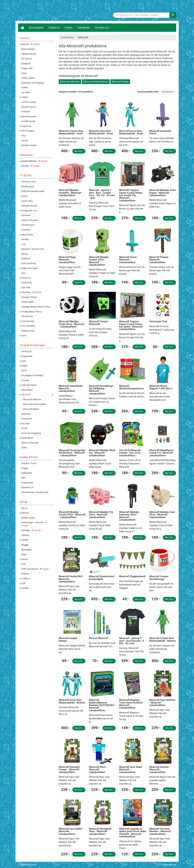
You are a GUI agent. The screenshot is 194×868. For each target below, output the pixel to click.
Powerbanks (27, 483)
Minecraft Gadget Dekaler (68, 639)
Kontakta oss (102, 28)
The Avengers (28, 131)
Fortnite (25, 380)
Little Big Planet (29, 385)
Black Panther (28, 49)
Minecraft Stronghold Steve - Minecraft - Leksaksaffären (100, 831)
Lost (23, 244)
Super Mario (27, 438)
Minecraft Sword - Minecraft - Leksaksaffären (129, 260)
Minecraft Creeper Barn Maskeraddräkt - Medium (163, 639)
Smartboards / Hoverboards (35, 492)
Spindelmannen (29, 116)
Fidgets (25, 468)
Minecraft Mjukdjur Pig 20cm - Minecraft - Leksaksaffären (101, 515)
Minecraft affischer (32, 399)
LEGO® (25, 540)
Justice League (29, 102)
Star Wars (31, 292)
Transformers (28, 321)
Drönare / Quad (29, 463)
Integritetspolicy (169, 865)
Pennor (25, 559)
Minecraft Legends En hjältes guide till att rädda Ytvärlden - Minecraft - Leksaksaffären (133, 833)
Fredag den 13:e (29, 211)
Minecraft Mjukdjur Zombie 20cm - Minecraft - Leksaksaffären (72, 515)
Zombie (25, 588)
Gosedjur (31, 530)
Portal (24, 428)
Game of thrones (30, 220)
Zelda (24, 447)
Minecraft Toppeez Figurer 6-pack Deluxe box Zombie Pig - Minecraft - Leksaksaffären (131, 195)
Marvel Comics (29, 107)
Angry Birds (27, 356)
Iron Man (26, 92)
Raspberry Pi (28, 487)
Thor (24, 136)
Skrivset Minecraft (99, 638)
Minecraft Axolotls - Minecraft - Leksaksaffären (160, 770)
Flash (24, 73)
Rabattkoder (84, 28)
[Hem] (22, 28)
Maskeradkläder (34, 161)
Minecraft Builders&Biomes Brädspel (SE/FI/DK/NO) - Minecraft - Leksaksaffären (102, 705)
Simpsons (26, 278)
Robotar (25, 574)
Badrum (25, 513)
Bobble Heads (28, 518)
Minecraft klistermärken (35, 404)
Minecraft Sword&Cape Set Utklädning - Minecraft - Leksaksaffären (101, 390)
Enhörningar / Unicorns (34, 524)
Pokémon (26, 259)
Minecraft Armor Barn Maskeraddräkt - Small (131, 132)
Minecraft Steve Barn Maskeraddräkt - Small (101, 132)
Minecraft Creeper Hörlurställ (98, 323)
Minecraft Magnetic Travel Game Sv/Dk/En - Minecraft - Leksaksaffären (132, 704)
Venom (25, 141)
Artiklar (69, 28)
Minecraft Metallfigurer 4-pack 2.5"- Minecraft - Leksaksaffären (162, 453)
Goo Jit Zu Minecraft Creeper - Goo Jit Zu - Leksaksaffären (130, 453)
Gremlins (26, 230)
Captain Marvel (29, 54)
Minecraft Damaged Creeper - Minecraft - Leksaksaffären (70, 770)
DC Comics (27, 59)
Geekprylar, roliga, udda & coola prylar (43, 11)
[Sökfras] (141, 15)
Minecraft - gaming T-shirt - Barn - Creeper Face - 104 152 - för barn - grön (102, 194)
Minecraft (26, 395)
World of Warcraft (30, 443)
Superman (26, 126)
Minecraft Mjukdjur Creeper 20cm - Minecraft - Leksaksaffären (99, 261)
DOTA (24, 371)
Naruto (25, 254)
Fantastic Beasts (29, 206)
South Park (27, 283)
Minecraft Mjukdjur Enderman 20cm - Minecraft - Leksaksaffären (129, 516)
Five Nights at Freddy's (32, 375)
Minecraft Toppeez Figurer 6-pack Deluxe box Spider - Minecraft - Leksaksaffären (132, 325)
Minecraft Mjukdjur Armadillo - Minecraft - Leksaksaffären (71, 193)
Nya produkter (36, 28)
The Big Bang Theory (31, 312)
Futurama (26, 215)
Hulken (25, 87)
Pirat (24, 564)
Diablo (24, 366)
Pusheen (26, 112)
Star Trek (26, 288)
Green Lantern (28, 78)
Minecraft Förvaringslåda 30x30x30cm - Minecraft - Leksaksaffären (72, 453)
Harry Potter (27, 235)
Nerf (23, 478)
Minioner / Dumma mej (33, 249)
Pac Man (26, 424)
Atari (24, 361)
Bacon (24, 508)
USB (23, 583)
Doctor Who (27, 201)
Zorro (24, 335)
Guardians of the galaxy (33, 83)
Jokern (25, 97)
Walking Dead (28, 331)
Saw (23, 273)
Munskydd (26, 550)
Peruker (30, 166)
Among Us (26, 351)
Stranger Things (29, 297)
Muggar (25, 545)
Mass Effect (27, 390)
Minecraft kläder (31, 409)
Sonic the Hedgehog (31, 433)
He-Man (25, 239)
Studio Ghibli (28, 302)
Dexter (24, 196)
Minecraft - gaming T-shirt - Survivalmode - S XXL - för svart (131, 641)
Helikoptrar (27, 473)
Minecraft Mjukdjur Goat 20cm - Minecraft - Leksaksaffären (162, 515)
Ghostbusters (28, 225)
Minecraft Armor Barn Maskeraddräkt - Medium (72, 701)
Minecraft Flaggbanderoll (132, 576)
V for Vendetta (28, 326)
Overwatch (27, 419)
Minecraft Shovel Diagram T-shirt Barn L (161, 387)
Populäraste (168, 92)
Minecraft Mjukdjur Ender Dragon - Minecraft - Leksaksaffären (163, 193)
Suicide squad (28, 121)
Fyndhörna (54, 28)
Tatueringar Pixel (158, 321)
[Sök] (173, 15)
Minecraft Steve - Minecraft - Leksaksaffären (98, 770)
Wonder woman (29, 145)
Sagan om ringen (30, 268)
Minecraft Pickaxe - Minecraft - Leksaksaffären (160, 260)
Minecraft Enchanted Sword (160, 132)
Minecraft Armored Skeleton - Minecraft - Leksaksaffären (161, 831)
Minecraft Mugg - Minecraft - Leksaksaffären (68, 260)
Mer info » (79, 151)
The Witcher (27, 316)
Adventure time (29, 182)
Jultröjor (25, 535)
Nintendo (26, 414)
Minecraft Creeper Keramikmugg (159, 578)
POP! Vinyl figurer (35, 569)
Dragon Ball (27, 68)
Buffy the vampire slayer (33, 191)
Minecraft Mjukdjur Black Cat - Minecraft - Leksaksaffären (102, 453)
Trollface (26, 578)
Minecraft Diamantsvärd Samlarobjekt (102, 578)
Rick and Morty (29, 263)
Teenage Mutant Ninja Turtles (36, 307)
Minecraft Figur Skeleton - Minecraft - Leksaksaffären (162, 703)
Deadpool (26, 64)
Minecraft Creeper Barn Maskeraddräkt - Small (71, 132)
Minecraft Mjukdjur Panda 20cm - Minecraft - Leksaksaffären (71, 324)
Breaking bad (28, 186)
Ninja (24, 554)
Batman (31, 44)
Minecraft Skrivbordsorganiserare (131, 387)
